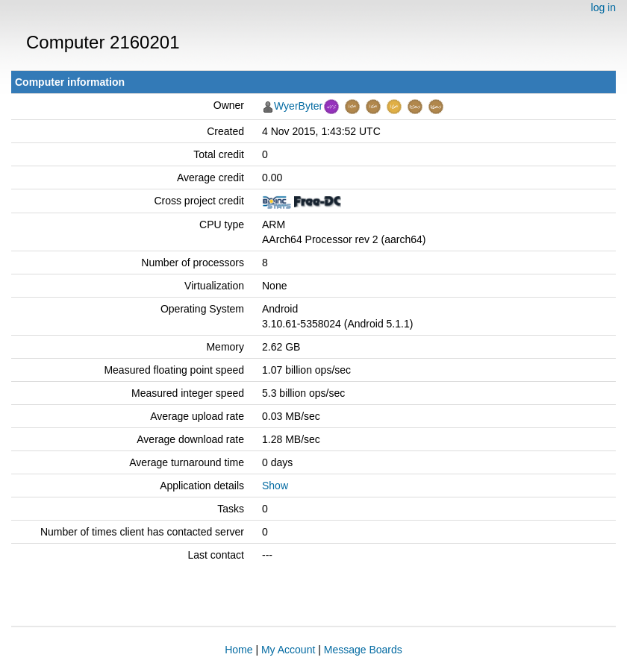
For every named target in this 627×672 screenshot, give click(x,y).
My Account (288, 650)
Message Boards (363, 650)
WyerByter (298, 106)
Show (275, 486)
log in (603, 7)
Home (238, 650)
